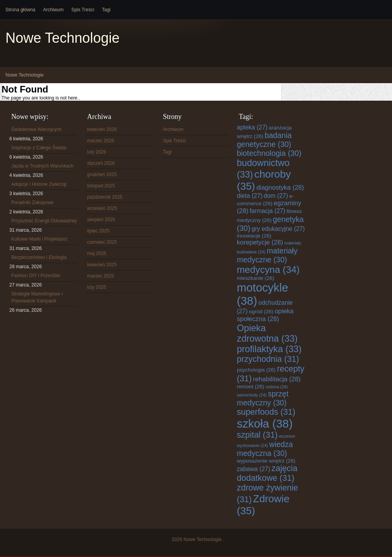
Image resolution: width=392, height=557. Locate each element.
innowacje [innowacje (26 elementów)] (254, 236)
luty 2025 (97, 287)
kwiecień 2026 (102, 129)
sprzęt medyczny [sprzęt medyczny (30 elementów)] (263, 398)
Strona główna (20, 10)
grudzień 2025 (102, 175)
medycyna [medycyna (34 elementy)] (268, 270)
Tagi (106, 10)
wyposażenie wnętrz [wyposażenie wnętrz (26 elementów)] (266, 461)
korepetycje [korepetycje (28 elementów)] (260, 242)
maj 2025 (97, 253)
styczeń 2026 (101, 163)
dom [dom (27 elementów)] (276, 196)
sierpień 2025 (101, 220)
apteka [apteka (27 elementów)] (252, 127)
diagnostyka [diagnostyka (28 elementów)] (280, 188)
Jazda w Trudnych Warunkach (42, 166)
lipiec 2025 (98, 231)
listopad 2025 (101, 186)
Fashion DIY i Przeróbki (36, 276)
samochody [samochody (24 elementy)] (252, 395)
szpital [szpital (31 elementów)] (257, 435)
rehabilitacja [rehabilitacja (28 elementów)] (277, 379)
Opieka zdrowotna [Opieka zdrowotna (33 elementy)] (267, 333)
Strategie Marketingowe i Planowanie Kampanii (37, 297)
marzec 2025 (101, 276)
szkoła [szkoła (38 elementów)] (265, 423)
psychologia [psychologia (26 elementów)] (256, 370)
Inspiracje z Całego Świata (39, 148)
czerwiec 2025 (102, 242)
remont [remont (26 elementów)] (250, 387)
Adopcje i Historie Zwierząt (39, 184)
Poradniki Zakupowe (32, 203)
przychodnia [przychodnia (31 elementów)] (268, 359)
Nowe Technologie (63, 38)
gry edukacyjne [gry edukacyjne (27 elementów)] (278, 229)
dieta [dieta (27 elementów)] (250, 196)
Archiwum (53, 10)
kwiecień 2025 (102, 265)
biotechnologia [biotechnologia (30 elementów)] (269, 153)
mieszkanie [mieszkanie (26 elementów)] (255, 278)
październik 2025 (105, 197)
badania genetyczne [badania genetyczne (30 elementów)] (264, 140)
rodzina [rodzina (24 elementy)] (277, 387)
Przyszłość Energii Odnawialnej (44, 221)
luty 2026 (97, 152)
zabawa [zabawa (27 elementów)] (254, 469)
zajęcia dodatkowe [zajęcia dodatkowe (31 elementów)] (267, 473)
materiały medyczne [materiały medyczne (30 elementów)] (267, 255)
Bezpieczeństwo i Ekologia (39, 257)
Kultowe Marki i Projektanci (39, 239)
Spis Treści (83, 10)
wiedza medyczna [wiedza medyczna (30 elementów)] (265, 449)
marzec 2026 (101, 141)
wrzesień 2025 (102, 208)
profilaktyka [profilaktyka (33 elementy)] (269, 349)
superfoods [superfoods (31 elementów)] (266, 412)
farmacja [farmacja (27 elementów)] (268, 211)
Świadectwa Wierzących (36, 129)
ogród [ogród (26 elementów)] (261, 312)
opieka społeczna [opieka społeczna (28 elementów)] (265, 315)
